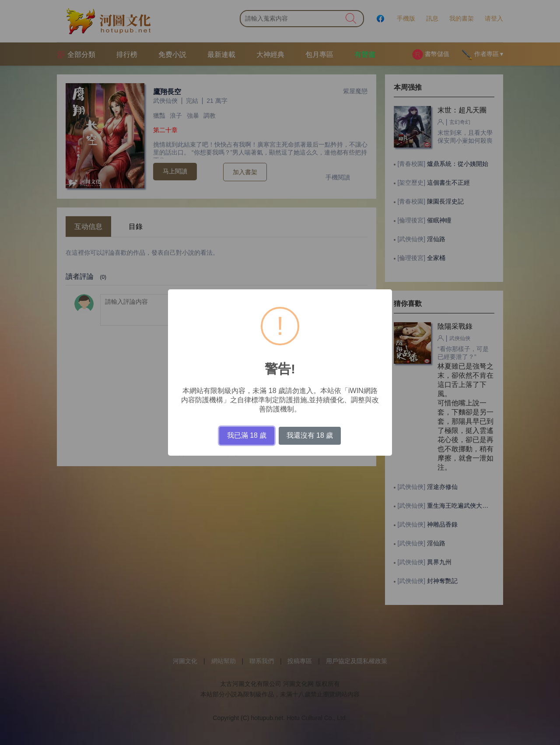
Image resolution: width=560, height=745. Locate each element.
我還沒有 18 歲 (310, 435)
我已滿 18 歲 (247, 435)
